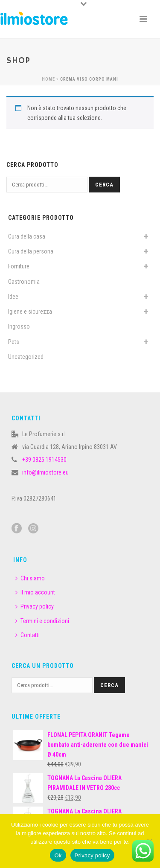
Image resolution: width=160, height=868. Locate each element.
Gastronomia (24, 282)
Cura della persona (31, 251)
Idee (13, 297)
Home (48, 79)
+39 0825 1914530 (44, 460)
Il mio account (35, 592)
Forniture (19, 266)
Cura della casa (27, 236)
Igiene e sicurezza (30, 312)
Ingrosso (19, 326)
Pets (14, 342)
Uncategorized (26, 357)
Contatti (28, 635)
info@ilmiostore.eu (45, 472)
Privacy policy (35, 606)
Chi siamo (30, 578)
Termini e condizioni (42, 621)
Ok (58, 855)
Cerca (104, 185)
